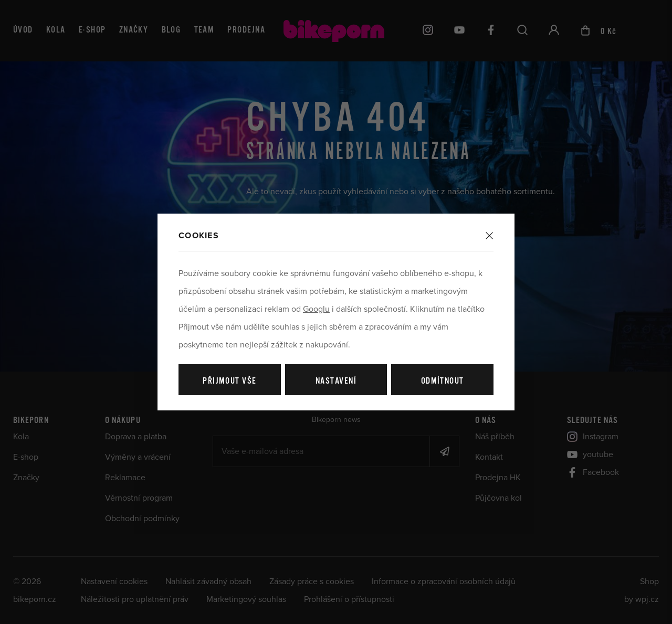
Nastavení (336, 381)
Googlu (316, 309)
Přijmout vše (229, 381)
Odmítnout (443, 381)
